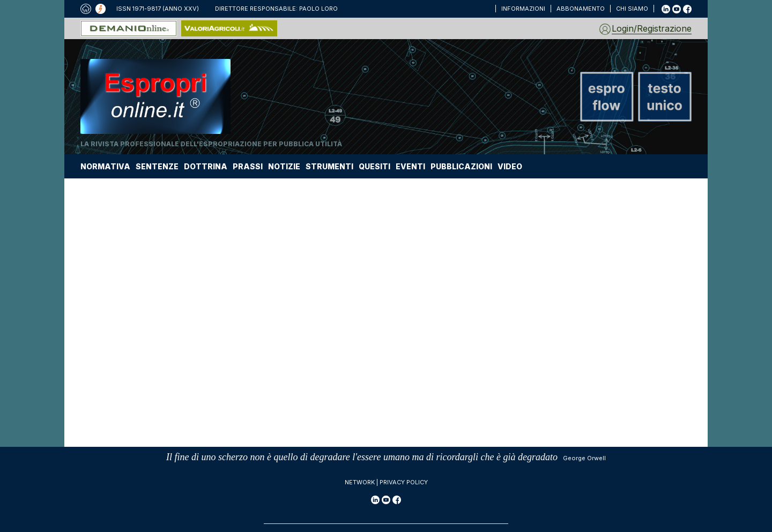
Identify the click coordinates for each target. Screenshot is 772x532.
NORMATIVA (105, 166)
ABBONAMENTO (581, 9)
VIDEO (510, 166)
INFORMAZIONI (523, 9)
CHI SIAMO (632, 9)
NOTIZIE (284, 166)
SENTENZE (157, 166)
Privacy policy (404, 482)
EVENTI (410, 166)
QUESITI (374, 166)
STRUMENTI (329, 166)
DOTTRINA (206, 166)
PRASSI (248, 166)
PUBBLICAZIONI (461, 166)
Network (360, 482)
